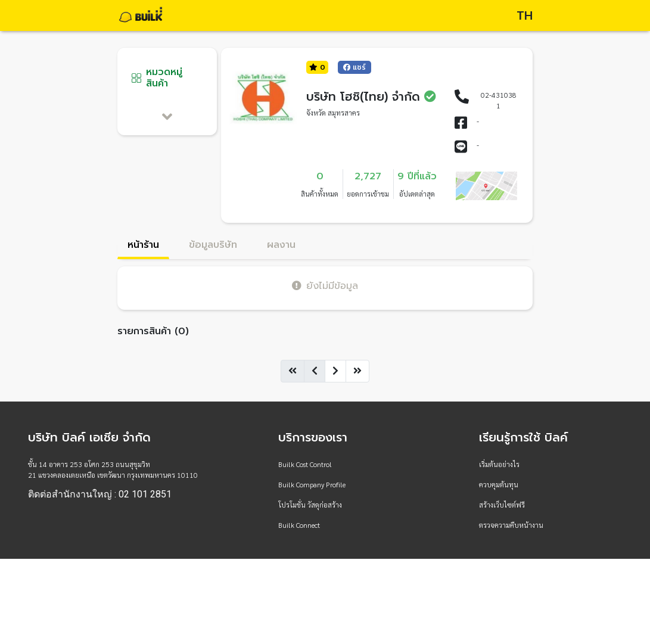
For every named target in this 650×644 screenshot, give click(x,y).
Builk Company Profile (312, 484)
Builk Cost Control (305, 464)
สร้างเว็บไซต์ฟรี (502, 505)
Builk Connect (299, 525)
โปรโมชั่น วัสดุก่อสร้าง (310, 505)
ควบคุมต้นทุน (499, 484)
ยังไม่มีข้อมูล (325, 286)
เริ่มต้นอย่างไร (499, 464)
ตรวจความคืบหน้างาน (511, 525)
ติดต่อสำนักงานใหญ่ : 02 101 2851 (100, 494)
